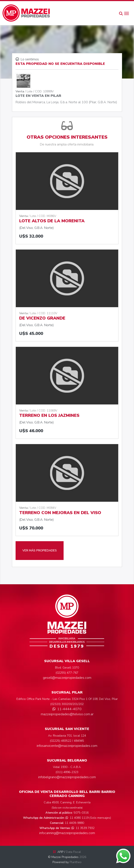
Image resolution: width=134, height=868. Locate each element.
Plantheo (76, 862)
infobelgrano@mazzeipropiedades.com (67, 777)
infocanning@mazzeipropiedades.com (67, 833)
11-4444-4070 (67, 709)
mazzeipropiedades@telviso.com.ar (67, 714)
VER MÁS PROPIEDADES (40, 550)
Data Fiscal (73, 852)
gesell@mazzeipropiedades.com (67, 678)
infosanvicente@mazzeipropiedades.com (67, 746)
